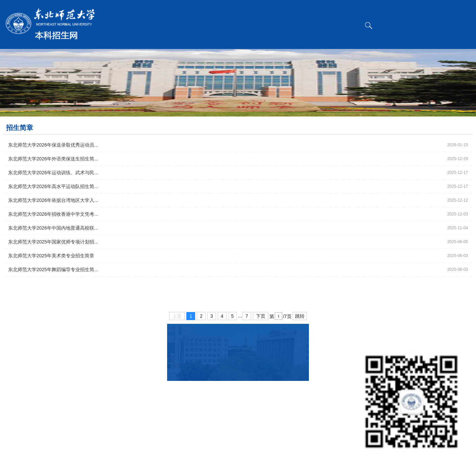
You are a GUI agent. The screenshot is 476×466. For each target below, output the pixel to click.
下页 (261, 316)
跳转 (300, 316)
